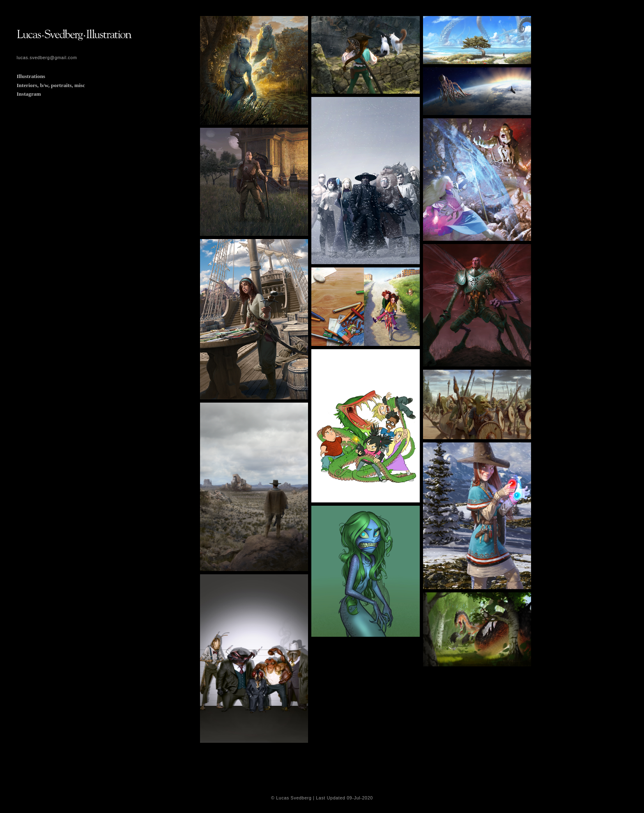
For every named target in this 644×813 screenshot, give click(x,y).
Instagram (29, 94)
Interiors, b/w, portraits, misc (51, 85)
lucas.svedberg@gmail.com (47, 58)
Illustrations (31, 76)
